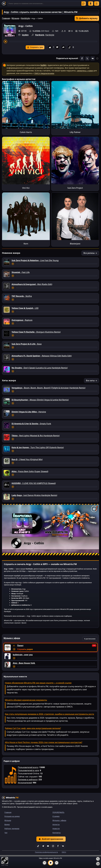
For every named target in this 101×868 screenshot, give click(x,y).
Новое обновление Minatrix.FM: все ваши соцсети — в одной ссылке (38, 683)
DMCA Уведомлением (44, 73)
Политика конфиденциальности (46, 852)
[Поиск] (47, 4)
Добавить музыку (87, 18)
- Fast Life (21, 272)
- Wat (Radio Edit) (32, 284)
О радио (56, 816)
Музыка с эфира (59, 820)
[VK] (63, 846)
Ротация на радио (12, 816)
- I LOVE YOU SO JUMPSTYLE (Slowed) (34, 483)
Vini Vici (26, 188)
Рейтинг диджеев (12, 829)
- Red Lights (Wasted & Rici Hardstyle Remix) (36, 436)
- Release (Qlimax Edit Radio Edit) (42, 356)
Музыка (15, 18)
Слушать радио (25, 649)
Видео (7, 824)
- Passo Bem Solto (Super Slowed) (30, 471)
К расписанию (90, 639)
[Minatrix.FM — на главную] (4, 4)
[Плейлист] (98, 864)
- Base (27, 344)
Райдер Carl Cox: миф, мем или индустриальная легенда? (33, 728)
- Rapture (22, 320)
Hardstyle (25, 18)
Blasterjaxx (75, 244)
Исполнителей (25, 783)
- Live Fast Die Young (35, 260)
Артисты (56, 824)
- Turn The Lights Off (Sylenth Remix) (38, 447)
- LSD (25, 308)
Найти (83, 4)
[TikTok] (38, 846)
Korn (26, 244)
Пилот (20, 646)
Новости (56, 829)
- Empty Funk (31, 424)
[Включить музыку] (51, 863)
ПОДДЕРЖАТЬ (58, 812)
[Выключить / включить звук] (98, 859)
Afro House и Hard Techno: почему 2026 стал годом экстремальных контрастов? (44, 742)
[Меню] (97, 4)
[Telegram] (43, 846)
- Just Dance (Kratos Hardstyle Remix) (34, 495)
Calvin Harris (26, 132)
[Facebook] (58, 846)
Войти (91, 3)
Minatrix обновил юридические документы (26, 700)
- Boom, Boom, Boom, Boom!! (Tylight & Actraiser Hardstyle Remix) (48, 388)
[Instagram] (53, 846)
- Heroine (29, 412)
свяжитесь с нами (85, 71)
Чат (6, 833)
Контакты (57, 833)
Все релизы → (90, 253)
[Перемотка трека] (53, 42)
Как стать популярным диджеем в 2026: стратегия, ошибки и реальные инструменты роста (49, 714)
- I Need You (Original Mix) (27, 459)
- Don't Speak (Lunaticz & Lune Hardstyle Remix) (40, 368)
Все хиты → (92, 381)
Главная (6, 18)
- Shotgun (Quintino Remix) (36, 332)
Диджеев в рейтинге (28, 780)
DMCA (64, 852)
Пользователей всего (28, 767)
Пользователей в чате (28, 770)
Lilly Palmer (75, 132)
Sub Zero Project (75, 188)
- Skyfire (22, 296)
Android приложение (51, 839)
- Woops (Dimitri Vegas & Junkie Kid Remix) (40, 400)
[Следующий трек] (57, 863)
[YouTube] (48, 846)
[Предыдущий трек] (45, 863)
